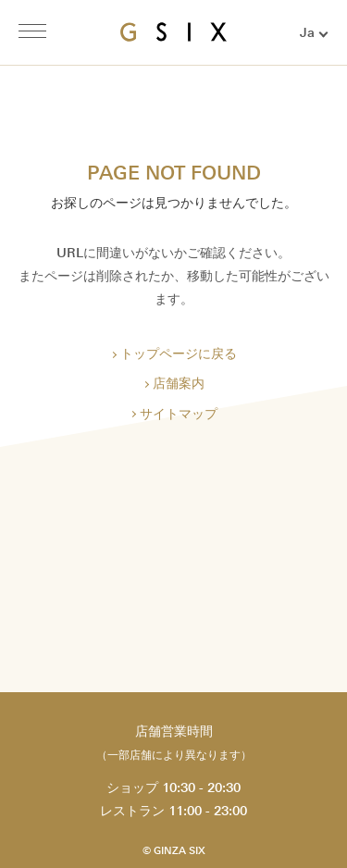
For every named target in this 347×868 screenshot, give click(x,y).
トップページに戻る (179, 354)
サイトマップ (179, 414)
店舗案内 (179, 384)
